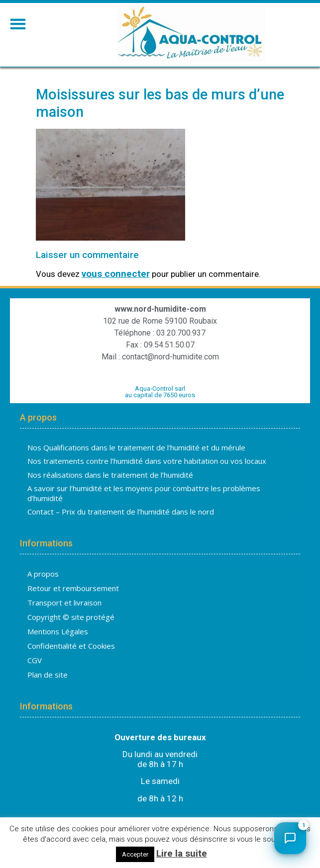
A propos (43, 574)
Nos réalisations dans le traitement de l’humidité (110, 475)
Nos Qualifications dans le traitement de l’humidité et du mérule (136, 447)
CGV (35, 660)
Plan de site (48, 675)
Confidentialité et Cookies (71, 646)
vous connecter (116, 274)
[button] (18, 24)
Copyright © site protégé (71, 617)
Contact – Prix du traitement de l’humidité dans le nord (121, 512)
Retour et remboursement (73, 588)
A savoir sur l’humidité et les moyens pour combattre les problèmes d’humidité (144, 493)
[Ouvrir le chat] (290, 838)
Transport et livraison (64, 603)
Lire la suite (182, 853)
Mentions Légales (58, 631)
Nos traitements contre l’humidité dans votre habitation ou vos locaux (147, 461)
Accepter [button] (135, 854)
